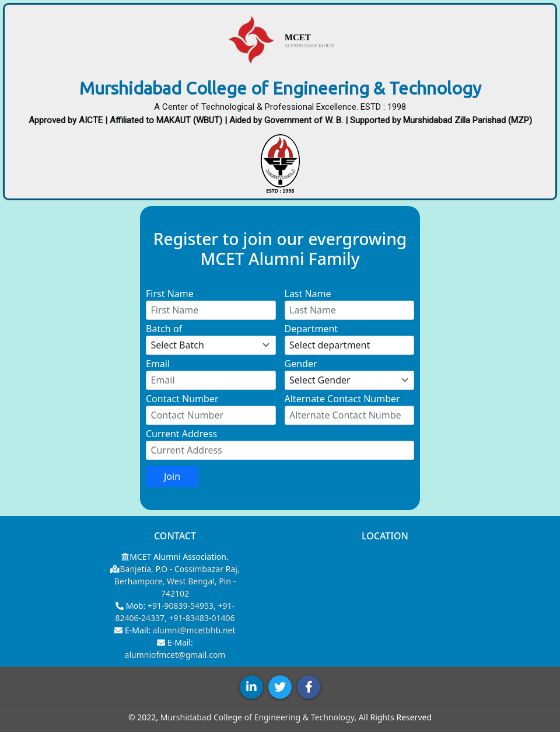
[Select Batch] (211, 346)
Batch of (164, 329)
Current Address (181, 434)
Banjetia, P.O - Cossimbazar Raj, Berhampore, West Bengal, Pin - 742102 (177, 581)
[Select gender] (350, 381)
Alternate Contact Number (342, 399)
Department (311, 329)
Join (172, 476)
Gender (301, 364)
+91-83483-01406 (202, 618)
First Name (170, 294)
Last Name (308, 294)
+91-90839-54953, (183, 606)
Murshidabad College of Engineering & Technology (258, 717)
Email (158, 364)
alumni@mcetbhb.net (194, 630)
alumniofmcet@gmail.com (175, 655)
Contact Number (182, 399)
